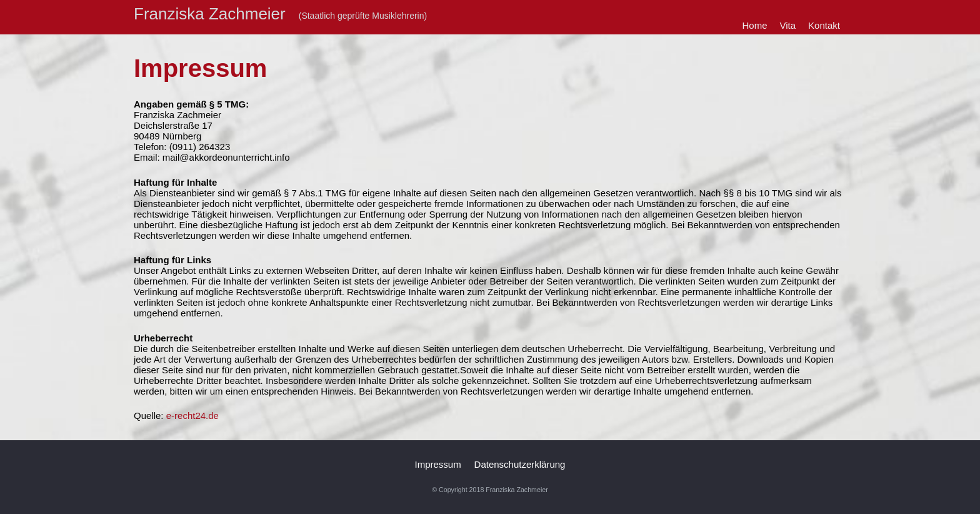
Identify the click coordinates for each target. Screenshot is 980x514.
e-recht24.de (192, 416)
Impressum (438, 464)
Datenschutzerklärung (520, 464)
